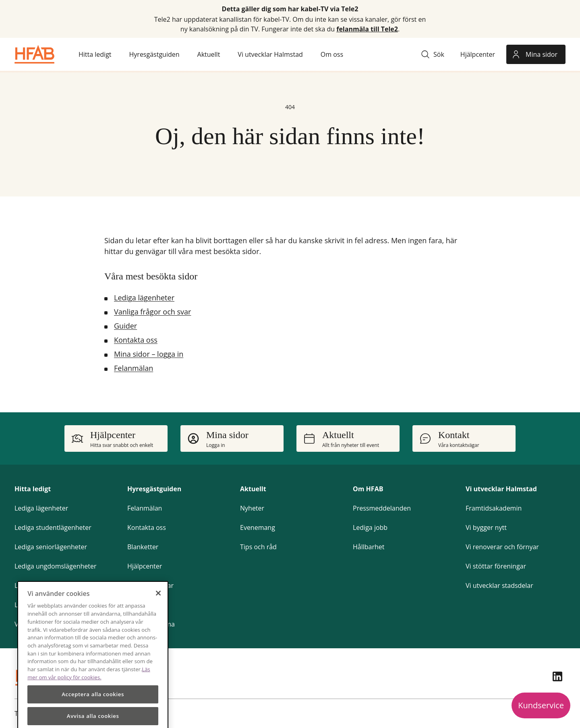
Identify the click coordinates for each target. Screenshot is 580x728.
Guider (125, 326)
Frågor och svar (150, 585)
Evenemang (258, 527)
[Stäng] (158, 606)
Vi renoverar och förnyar (502, 547)
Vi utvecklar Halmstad (501, 489)
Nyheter (252, 508)
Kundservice (541, 705)
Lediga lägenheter (144, 298)
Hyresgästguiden (154, 489)
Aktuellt (253, 489)
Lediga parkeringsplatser (52, 585)
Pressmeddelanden (382, 508)
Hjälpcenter (145, 566)
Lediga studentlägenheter (53, 527)
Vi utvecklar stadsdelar (499, 585)
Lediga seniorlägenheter (51, 547)
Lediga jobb (370, 527)
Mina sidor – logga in (149, 354)
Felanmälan (134, 368)
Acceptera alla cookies (93, 708)
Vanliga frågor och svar (152, 312)
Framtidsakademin (494, 508)
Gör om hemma (151, 624)
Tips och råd (258, 547)
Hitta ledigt (33, 489)
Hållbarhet (369, 547)
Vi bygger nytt (486, 527)
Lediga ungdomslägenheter (56, 566)
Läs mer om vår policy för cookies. (89, 687)
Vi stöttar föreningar (496, 566)
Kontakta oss (136, 340)
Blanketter (143, 547)
